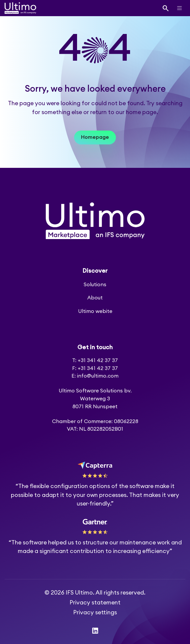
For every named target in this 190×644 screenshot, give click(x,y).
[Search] (166, 8)
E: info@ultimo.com (95, 376)
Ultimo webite (95, 311)
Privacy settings (95, 613)
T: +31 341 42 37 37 (95, 360)
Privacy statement (95, 603)
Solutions (95, 285)
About (95, 298)
